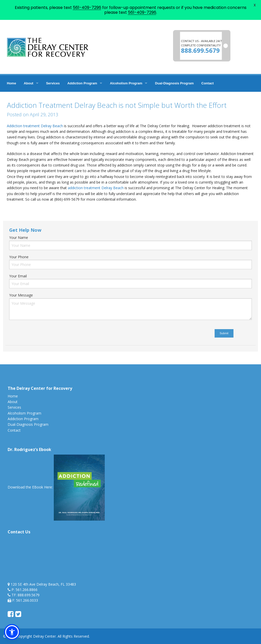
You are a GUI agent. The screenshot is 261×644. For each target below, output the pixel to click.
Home (11, 83)
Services (53, 83)
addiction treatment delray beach (44, 210)
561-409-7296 (87, 8)
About (29, 83)
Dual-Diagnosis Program (174, 83)
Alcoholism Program (126, 83)
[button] (12, 632)
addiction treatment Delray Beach (96, 188)
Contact (207, 83)
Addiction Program (82, 83)
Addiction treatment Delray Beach (35, 126)
